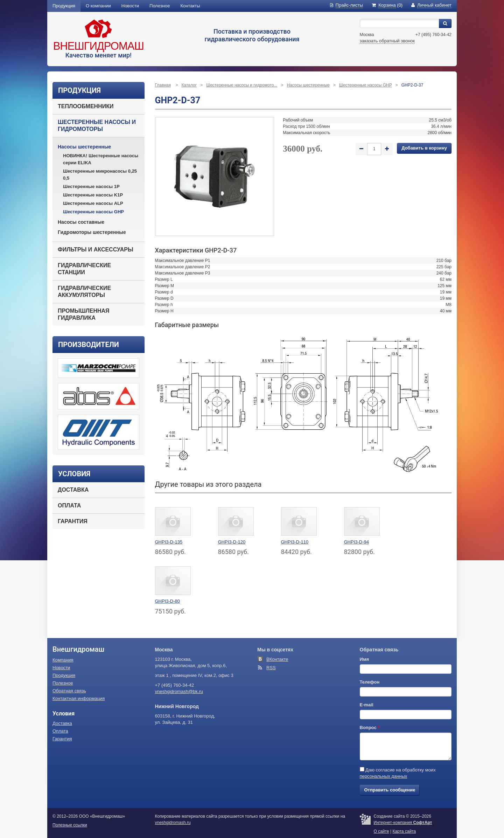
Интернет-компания (403, 823)
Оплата (69, 505)
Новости (130, 6)
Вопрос (370, 728)
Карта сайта (404, 831)
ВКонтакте (277, 659)
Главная (163, 85)
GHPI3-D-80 (168, 601)
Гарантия (73, 521)
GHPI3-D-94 (357, 542)
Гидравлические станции (84, 269)
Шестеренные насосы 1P (91, 186)
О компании (98, 6)
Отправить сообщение (390, 790)
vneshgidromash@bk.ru (179, 691)
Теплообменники (86, 106)
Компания (63, 660)
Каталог (189, 85)
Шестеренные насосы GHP (93, 212)
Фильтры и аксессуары (96, 250)
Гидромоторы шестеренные (92, 232)
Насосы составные (81, 222)
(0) (387, 5)
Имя (365, 659)
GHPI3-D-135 (169, 542)
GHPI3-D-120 (232, 542)
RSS (271, 668)
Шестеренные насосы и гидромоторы (97, 126)
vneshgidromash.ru (173, 823)
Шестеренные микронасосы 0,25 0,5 (100, 175)
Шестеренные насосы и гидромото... (242, 85)
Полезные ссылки (70, 825)
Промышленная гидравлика (84, 314)
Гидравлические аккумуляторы (84, 292)
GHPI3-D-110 (295, 542)
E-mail (367, 705)
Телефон (370, 682)
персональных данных (384, 776)
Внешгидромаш (99, 46)
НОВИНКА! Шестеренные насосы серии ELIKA (101, 159)
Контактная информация (79, 698)
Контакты (190, 6)
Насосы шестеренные (84, 147)
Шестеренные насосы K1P (93, 195)
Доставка (73, 490)
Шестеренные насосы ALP (93, 203)
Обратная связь (69, 691)
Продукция (64, 6)
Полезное (160, 6)
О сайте (381, 831)
